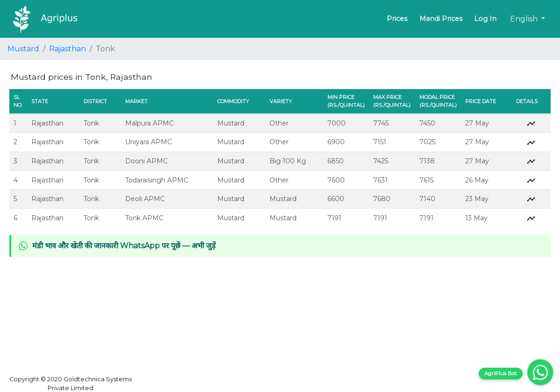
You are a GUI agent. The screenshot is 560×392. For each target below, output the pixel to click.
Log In (485, 19)
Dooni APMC (146, 161)
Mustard (23, 49)
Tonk (91, 123)
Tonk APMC (144, 218)
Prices (397, 19)
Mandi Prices (441, 19)
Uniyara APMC (149, 142)
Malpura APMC (149, 123)
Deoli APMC (145, 199)
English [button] (525, 19)
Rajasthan (67, 49)
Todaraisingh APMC (157, 180)
